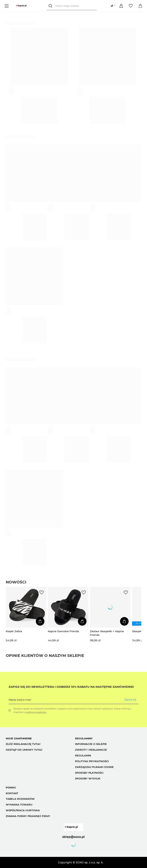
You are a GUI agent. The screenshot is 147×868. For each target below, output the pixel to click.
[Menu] (7, 6)
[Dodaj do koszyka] (40, 621)
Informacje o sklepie (91, 744)
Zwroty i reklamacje (91, 750)
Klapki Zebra (14, 631)
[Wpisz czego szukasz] (72, 6)
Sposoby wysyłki (88, 778)
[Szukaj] (51, 6)
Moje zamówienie (19, 738)
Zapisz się (130, 699)
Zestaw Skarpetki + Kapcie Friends (107, 633)
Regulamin (83, 755)
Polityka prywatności (92, 761)
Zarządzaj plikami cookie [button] (94, 767)
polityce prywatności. (36, 712)
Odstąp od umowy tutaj (24, 750)
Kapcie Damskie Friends (63, 631)
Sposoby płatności (89, 773)
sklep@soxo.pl (73, 837)
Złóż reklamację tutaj (23, 744)
